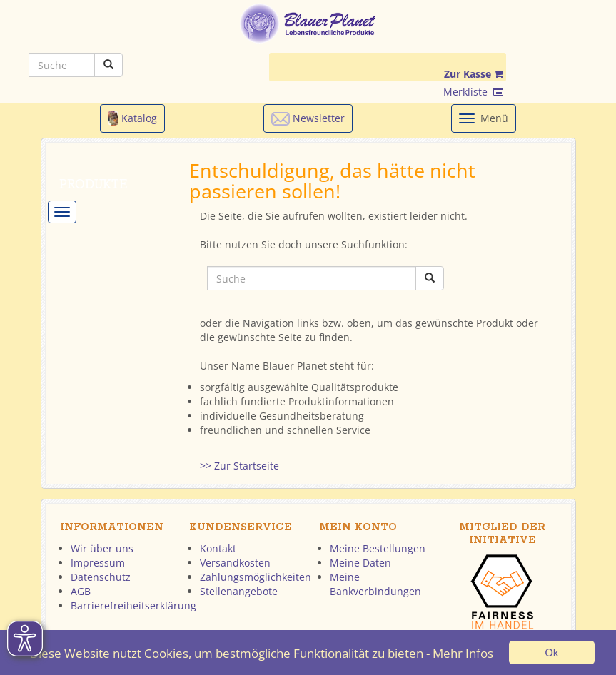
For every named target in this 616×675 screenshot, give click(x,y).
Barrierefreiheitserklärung (133, 605)
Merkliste (473, 92)
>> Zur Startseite (239, 466)
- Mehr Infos (460, 654)
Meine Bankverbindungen (375, 584)
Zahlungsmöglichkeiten (256, 577)
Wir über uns (102, 548)
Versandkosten (235, 563)
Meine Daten (360, 563)
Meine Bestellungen (378, 548)
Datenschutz (101, 577)
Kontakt (218, 548)
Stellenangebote (239, 591)
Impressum (98, 563)
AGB (81, 591)
